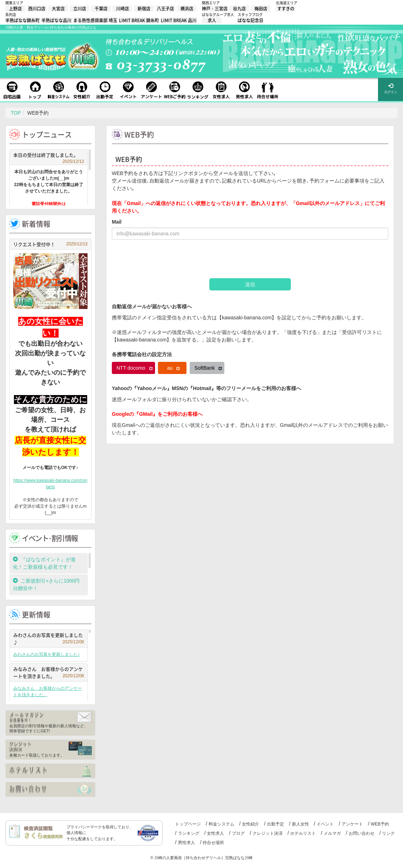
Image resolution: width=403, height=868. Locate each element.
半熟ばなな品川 (56, 20)
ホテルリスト (303, 833)
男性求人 (186, 843)
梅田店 (261, 9)
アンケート (352, 824)
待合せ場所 (213, 843)
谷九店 (239, 9)
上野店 (15, 9)
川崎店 (123, 9)
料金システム (222, 824)
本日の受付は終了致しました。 (49, 156)
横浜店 (187, 9)
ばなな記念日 (250, 20)
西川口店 (37, 9)
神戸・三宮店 (215, 9)
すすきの (286, 9)
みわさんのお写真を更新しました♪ (49, 638)
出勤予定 (275, 824)
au (174, 368)
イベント (325, 824)
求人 (212, 20)
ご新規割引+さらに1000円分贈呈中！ (46, 585)
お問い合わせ (362, 833)
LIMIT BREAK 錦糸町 (139, 20)
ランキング (189, 833)
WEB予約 (380, 824)
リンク (388, 833)
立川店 (80, 9)
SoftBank (208, 368)
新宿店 (144, 9)
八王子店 (165, 9)
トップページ (188, 824)
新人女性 (300, 824)
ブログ (238, 833)
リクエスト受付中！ (50, 244)
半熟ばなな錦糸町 (23, 20)
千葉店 (101, 9)
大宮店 (58, 9)
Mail (117, 222)
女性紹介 (250, 824)
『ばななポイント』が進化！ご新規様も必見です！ (44, 563)
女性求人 (215, 833)
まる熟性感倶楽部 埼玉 (95, 20)
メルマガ (332, 833)
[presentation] (166, 259)
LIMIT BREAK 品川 (179, 20)
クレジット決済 (268, 833)
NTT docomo (135, 368)
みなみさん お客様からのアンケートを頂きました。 (49, 672)
